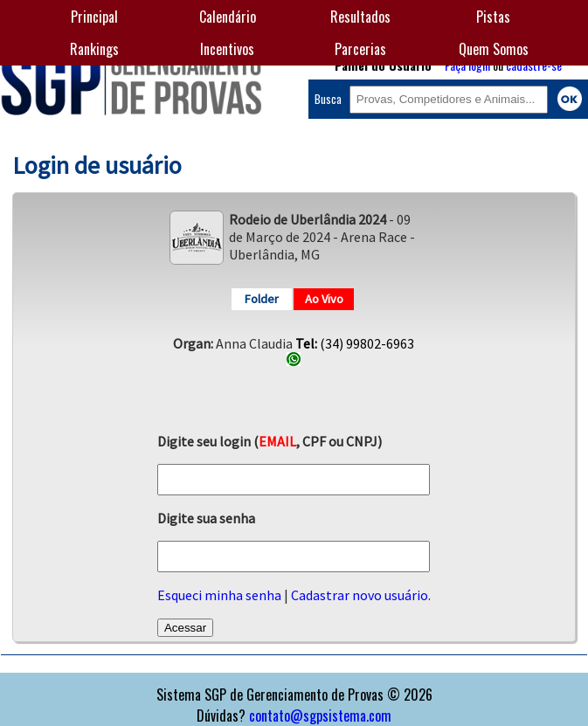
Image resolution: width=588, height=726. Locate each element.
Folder (262, 299)
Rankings (94, 49)
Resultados (360, 17)
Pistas (493, 17)
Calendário (228, 17)
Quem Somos (494, 49)
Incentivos (227, 49)
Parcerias (360, 49)
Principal (94, 17)
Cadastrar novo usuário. (361, 595)
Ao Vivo (324, 299)
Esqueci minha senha (219, 595)
